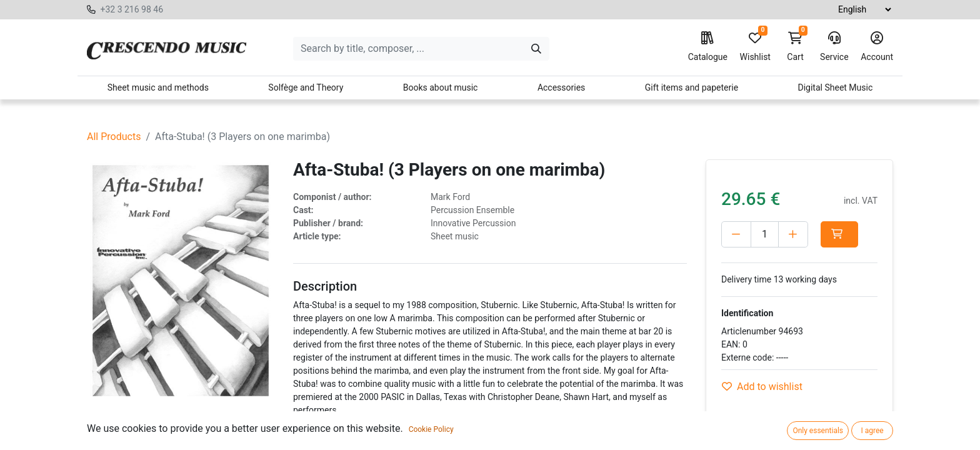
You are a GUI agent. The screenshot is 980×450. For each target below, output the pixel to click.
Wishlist (755, 47)
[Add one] (793, 234)
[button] (839, 234)
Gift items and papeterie (692, 87)
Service (834, 47)
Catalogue (708, 47)
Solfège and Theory (306, 87)
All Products (114, 137)
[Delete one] (736, 234)
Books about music (441, 87)
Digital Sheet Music (836, 87)
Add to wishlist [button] (762, 387)
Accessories (561, 87)
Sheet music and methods (158, 87)
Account (877, 47)
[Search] (536, 49)
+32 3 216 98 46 (132, 9)
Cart (796, 47)
